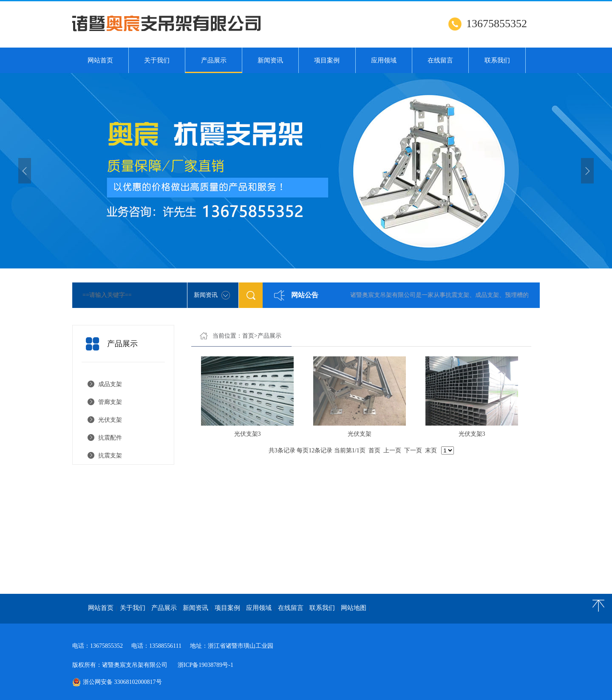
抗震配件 (110, 438)
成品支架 (110, 384)
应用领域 (384, 60)
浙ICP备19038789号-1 (205, 665)
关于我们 (157, 60)
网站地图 (354, 608)
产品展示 (213, 65)
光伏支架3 (248, 434)
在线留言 (440, 60)
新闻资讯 (270, 60)
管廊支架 (110, 402)
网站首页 (100, 60)
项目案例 (327, 60)
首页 (248, 336)
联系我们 (497, 60)
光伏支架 (112, 420)
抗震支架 (110, 456)
